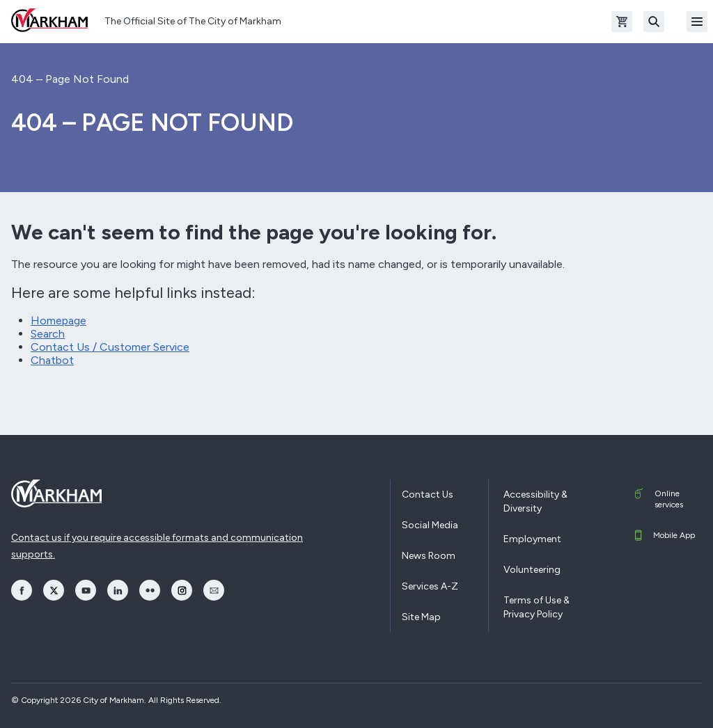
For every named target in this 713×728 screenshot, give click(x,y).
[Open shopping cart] (622, 22)
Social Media (430, 525)
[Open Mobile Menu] (697, 22)
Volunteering (532, 570)
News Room (429, 556)
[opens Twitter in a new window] (54, 590)
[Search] (654, 22)
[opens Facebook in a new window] (22, 590)
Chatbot (52, 360)
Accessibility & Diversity (535, 501)
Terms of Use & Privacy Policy (536, 607)
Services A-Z (430, 586)
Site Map (421, 617)
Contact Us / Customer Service (110, 347)
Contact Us (428, 494)
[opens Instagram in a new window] (182, 590)
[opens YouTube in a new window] (86, 590)
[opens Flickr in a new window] (150, 590)
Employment (532, 539)
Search (48, 334)
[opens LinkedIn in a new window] (118, 590)
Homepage (58, 321)
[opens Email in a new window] (214, 590)
